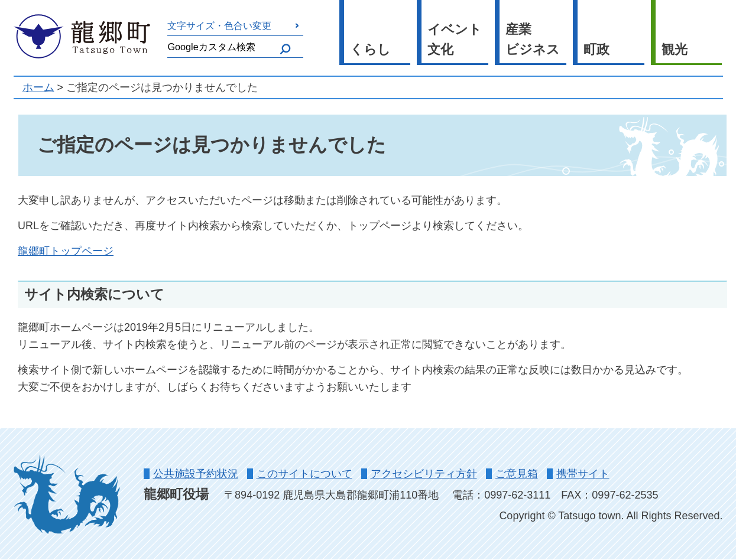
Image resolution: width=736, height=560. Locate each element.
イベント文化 (455, 40)
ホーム (38, 87)
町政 (596, 49)
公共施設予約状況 (196, 474)
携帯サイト (583, 474)
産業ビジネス (533, 40)
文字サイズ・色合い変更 (219, 25)
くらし (370, 49)
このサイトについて (304, 474)
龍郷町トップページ (66, 251)
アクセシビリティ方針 (424, 474)
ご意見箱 (517, 474)
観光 (675, 49)
